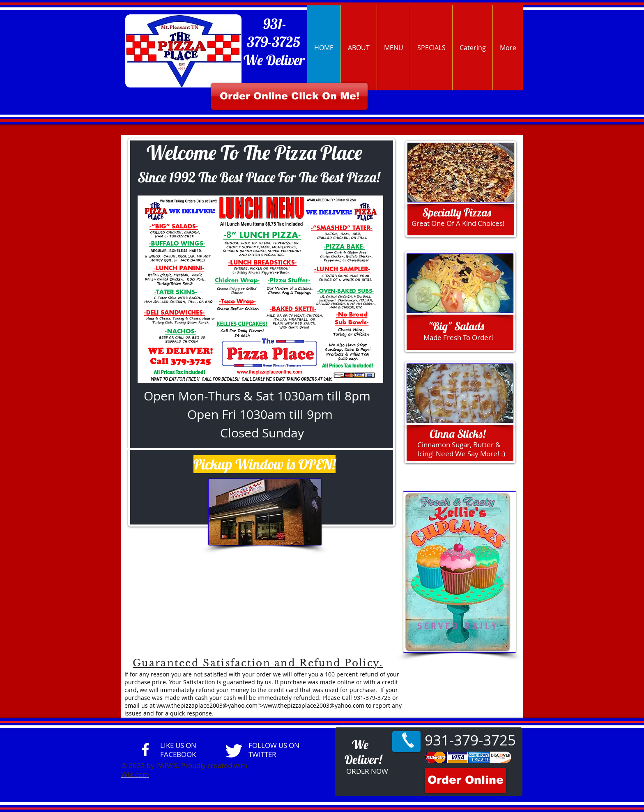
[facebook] (145, 750)
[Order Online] (466, 780)
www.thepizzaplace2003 (190, 705)
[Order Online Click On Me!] (289, 96)
